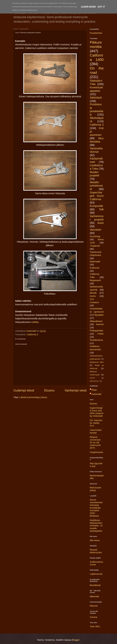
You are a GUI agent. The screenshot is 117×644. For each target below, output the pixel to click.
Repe (94, 390)
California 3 (32, 334)
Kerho (93, 296)
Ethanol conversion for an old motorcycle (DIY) (95, 442)
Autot (100, 223)
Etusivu (49, 390)
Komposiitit (96, 206)
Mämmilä (94, 596)
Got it (101, 7)
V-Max (100, 334)
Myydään (99, 315)
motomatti (96, 394)
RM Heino (95, 540)
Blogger (76, 640)
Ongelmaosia (96, 452)
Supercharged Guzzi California (97, 196)
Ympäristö (95, 246)
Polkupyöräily (96, 331)
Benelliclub (95, 585)
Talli (101, 209)
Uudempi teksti (24, 390)
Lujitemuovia (96, 574)
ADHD (92, 378)
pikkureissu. (95, 381)
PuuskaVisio (96, 33)
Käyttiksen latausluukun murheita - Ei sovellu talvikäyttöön (96, 526)
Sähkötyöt (96, 98)
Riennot (94, 606)
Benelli (93, 293)
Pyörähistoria (96, 340)
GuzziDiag (95, 236)
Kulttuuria (95, 268)
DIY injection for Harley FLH (96, 423)
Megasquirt (95, 280)
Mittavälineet (96, 321)
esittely (35, 322)
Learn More (88, 7)
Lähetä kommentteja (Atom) (33, 397)
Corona (93, 617)
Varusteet (95, 230)
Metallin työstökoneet (96, 186)
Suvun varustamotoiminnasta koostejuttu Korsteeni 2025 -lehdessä (96, 508)
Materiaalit (95, 262)
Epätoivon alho (97, 362)
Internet (100, 324)
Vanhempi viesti (76, 390)
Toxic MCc (95, 626)
